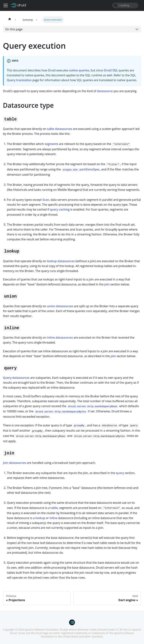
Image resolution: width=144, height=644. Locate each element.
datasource (105, 91)
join (107, 284)
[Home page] (10, 20)
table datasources (60, 129)
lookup (40, 518)
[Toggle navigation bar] (6, 5)
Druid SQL (111, 70)
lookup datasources (61, 261)
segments (51, 144)
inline (53, 518)
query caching (60, 209)
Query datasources (16, 378)
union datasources (60, 306)
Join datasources (15, 463)
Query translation (19, 80)
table (54, 508)
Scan (46, 200)
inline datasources (60, 338)
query (120, 473)
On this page (14, 29)
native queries (79, 70)
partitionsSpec (81, 169)
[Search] (125, 5)
